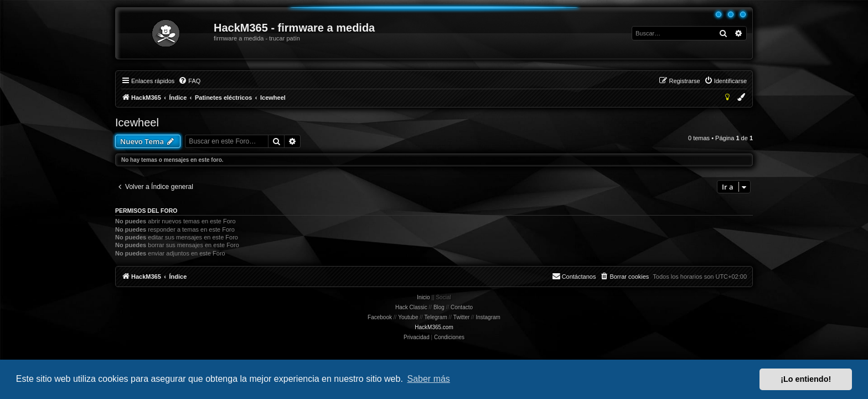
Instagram (488, 317)
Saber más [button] (429, 379)
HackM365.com (434, 327)
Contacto (462, 307)
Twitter (461, 317)
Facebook (380, 317)
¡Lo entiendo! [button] (806, 379)
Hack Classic (411, 307)
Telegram (436, 317)
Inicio (423, 297)
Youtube (408, 317)
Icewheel (137, 122)
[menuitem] (189, 81)
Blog (439, 307)
